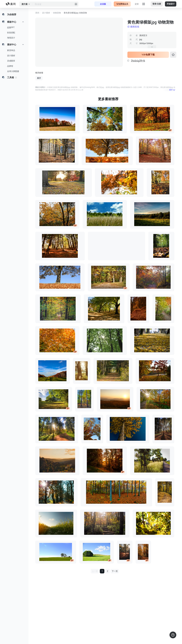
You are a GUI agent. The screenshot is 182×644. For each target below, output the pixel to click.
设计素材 (11, 56)
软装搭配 (11, 33)
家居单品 (11, 50)
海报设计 (11, 38)
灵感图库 (11, 61)
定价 (137, 4)
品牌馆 (10, 66)
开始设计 (171, 4)
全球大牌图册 (13, 71)
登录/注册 (157, 4)
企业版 (103, 4)
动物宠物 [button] (57, 13)
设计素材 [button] (46, 13)
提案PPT (11, 27)
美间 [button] (37, 13)
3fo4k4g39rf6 (138, 61)
